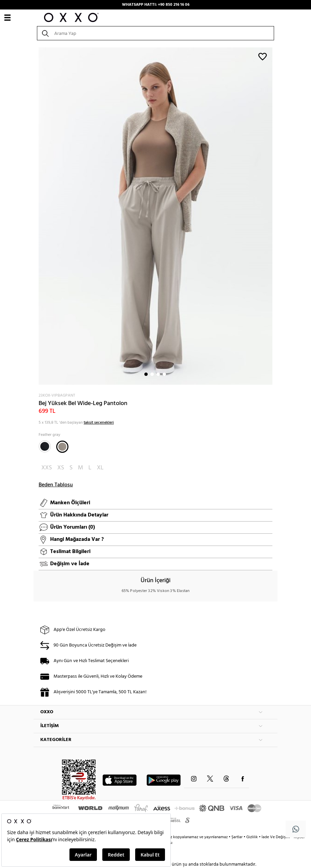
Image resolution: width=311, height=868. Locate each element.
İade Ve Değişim (276, 837)
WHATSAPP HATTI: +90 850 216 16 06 (156, 5)
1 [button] (146, 374)
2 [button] (152, 374)
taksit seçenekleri (99, 423)
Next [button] (37, 216)
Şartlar (237, 837)
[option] (155, 216)
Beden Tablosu (56, 485)
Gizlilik (253, 837)
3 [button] (158, 374)
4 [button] (164, 374)
